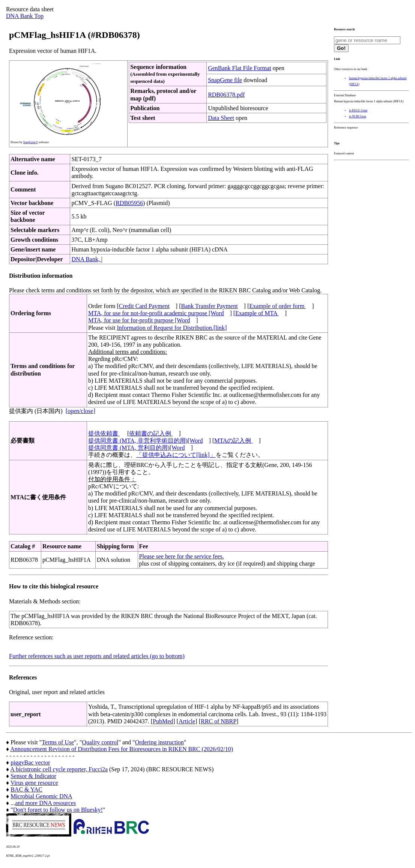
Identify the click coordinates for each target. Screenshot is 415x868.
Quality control (100, 742)
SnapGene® (31, 142)
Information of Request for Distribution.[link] (172, 328)
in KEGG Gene (358, 110)
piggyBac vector (30, 762)
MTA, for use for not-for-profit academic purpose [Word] (160, 313)
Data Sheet (221, 118)
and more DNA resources (45, 803)
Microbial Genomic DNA (41, 796)
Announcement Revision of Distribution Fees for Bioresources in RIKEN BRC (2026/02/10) (122, 749)
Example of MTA (257, 313)
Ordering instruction (159, 742)
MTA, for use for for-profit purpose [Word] (143, 320)
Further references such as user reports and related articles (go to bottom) (97, 656)
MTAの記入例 (233, 441)
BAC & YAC (26, 789)
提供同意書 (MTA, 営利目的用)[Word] (141, 448)
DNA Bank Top (25, 16)
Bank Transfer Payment (210, 306)
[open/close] (80, 411)
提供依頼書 (104, 433)
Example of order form (277, 306)
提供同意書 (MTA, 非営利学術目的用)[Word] (150, 441)
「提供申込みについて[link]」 (176, 455)
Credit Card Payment (144, 306)
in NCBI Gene (358, 116)
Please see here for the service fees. (182, 556)
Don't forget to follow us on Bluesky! (58, 810)
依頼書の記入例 (151, 433)
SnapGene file (225, 80)
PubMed (163, 721)
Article (187, 721)
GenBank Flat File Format (239, 68)
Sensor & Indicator (33, 776)
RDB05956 (129, 203)
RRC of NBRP (219, 721)
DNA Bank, (86, 259)
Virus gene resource (34, 783)
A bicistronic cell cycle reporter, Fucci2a (59, 769)
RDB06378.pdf (226, 95)
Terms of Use (58, 742)
